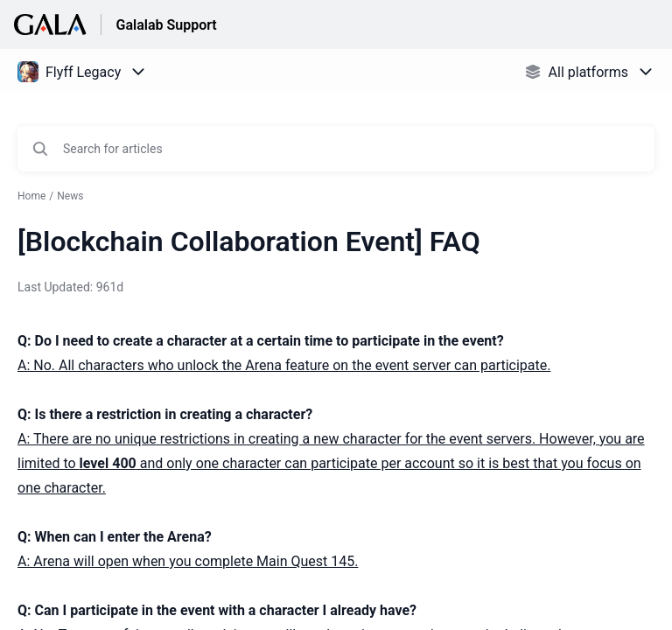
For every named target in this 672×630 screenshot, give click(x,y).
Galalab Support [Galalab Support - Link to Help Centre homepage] (166, 25)
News (70, 196)
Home (31, 196)
